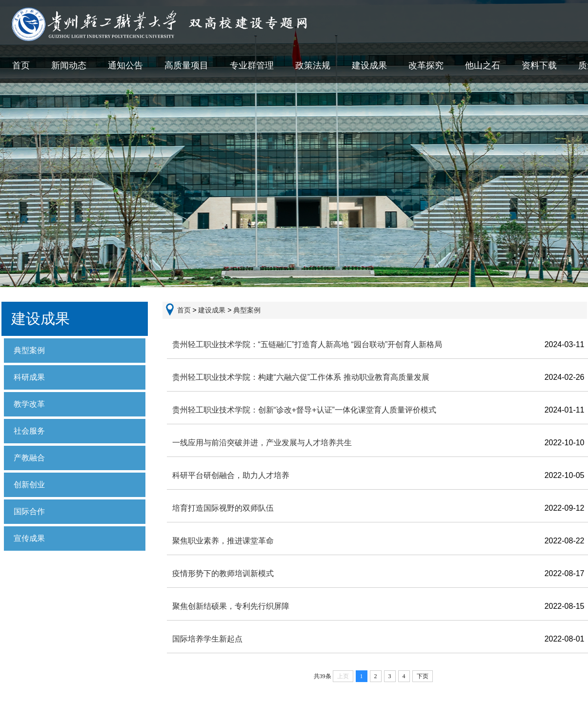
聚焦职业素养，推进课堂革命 (223, 541)
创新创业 (29, 485)
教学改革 (29, 404)
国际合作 (29, 511)
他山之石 (483, 65)
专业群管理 (252, 65)
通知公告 (125, 65)
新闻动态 (69, 65)
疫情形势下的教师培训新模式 (223, 573)
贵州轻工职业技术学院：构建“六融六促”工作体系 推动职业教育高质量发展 (301, 377)
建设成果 (369, 65)
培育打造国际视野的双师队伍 (223, 508)
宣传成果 (29, 538)
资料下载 (539, 65)
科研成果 (29, 377)
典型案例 (29, 350)
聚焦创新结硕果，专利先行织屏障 (231, 606)
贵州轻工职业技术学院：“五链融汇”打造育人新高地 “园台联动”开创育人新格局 (307, 344)
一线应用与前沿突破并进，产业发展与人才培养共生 (262, 443)
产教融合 (29, 458)
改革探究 (426, 65)
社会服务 (29, 431)
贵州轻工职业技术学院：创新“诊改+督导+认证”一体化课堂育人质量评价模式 (304, 410)
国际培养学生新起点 (207, 639)
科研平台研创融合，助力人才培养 (231, 475)
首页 (21, 65)
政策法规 (313, 65)
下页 (423, 676)
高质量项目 (186, 65)
